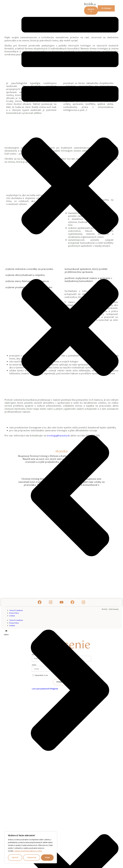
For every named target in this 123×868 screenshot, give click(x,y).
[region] (31, 847)
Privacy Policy (14, 613)
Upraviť (15, 858)
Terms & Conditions (16, 610)
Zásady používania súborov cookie (28, 851)
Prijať (47, 858)
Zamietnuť (32, 858)
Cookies (12, 616)
